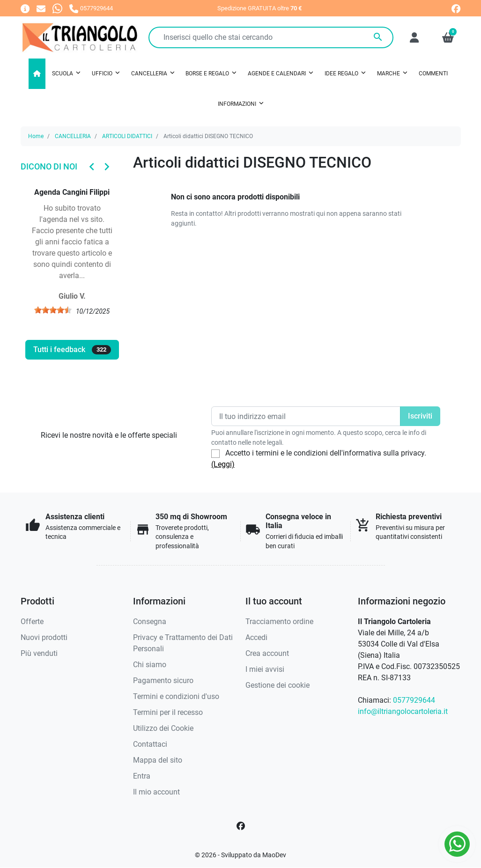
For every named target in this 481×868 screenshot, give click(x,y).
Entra (142, 776)
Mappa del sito (158, 760)
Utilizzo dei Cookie (163, 728)
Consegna (150, 622)
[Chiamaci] (91, 8)
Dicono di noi (49, 166)
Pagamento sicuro (163, 680)
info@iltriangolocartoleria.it (403, 711)
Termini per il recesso (168, 712)
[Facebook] (241, 826)
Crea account (267, 653)
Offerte (32, 622)
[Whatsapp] (57, 8)
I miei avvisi (265, 669)
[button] (448, 37)
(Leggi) (223, 464)
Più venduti (39, 653)
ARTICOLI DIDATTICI (127, 136)
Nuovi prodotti (44, 637)
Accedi (256, 637)
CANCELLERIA (73, 136)
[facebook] (456, 9)
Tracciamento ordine (279, 622)
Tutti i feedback (72, 350)
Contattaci (150, 744)
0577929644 (414, 700)
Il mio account (156, 792)
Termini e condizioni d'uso (176, 696)
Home (36, 136)
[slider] (53, 310)
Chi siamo (150, 665)
